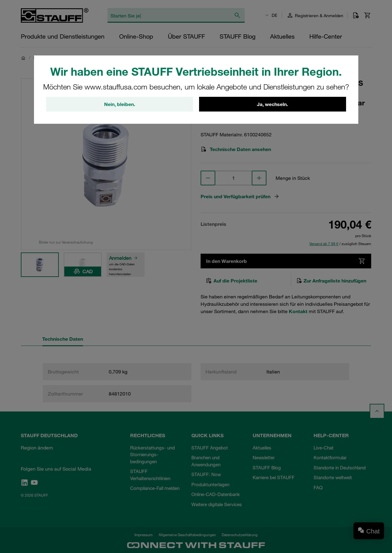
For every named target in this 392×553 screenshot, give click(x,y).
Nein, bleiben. (120, 104)
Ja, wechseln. (272, 104)
